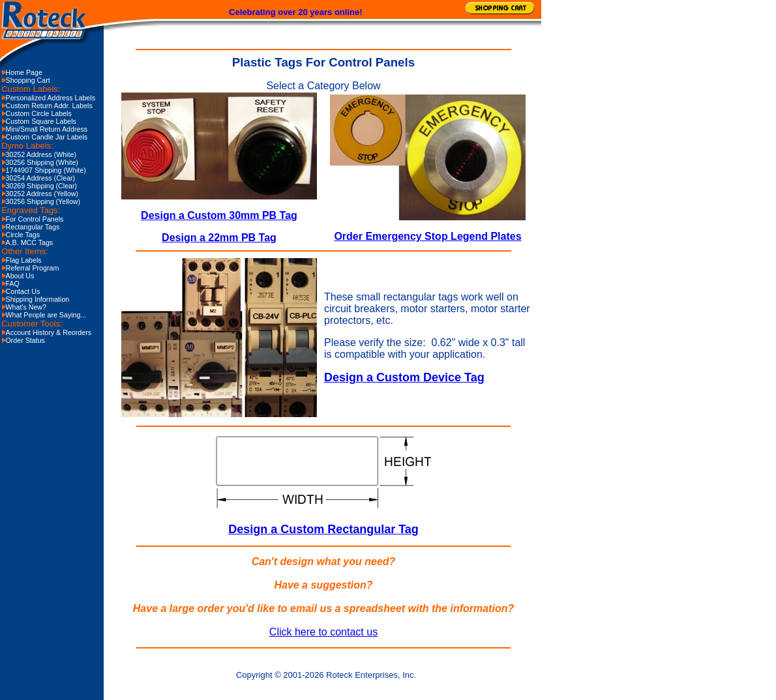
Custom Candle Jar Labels (47, 137)
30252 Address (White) (41, 154)
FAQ (13, 284)
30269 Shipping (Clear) (42, 186)
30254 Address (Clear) (41, 178)
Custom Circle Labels (39, 113)
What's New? (26, 307)
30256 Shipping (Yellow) (43, 201)
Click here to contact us (323, 632)
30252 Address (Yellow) (42, 194)
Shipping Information (38, 299)
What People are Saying (43, 315)
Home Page (24, 72)
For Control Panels (35, 219)
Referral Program (33, 268)
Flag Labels (24, 260)
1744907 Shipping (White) (46, 170)
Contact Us (23, 291)
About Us (20, 276)
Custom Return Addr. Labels (49, 106)
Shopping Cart (28, 80)
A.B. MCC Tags (30, 242)
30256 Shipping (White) (42, 162)
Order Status (25, 340)
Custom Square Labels (41, 121)
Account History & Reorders (49, 332)
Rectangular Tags (33, 227)
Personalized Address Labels (51, 98)
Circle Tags (23, 235)
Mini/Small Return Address (47, 129)
